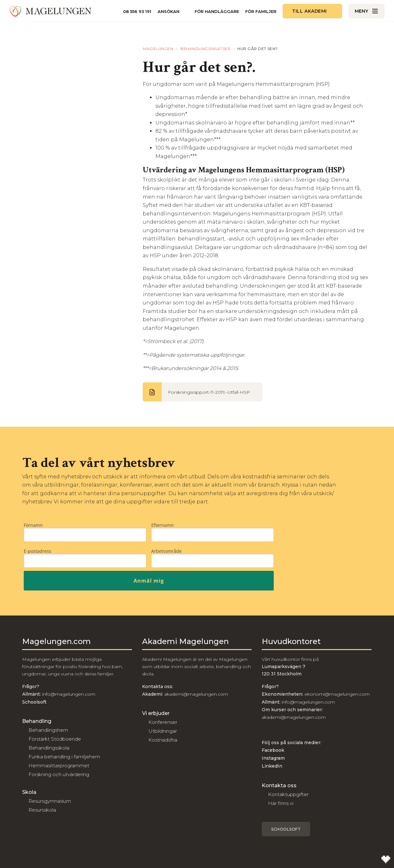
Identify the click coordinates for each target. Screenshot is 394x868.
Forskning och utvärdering (59, 774)
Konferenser (163, 722)
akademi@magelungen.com (196, 694)
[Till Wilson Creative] (386, 860)
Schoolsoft (286, 829)
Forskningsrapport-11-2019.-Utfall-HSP (209, 392)
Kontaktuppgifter (288, 794)
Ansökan (169, 12)
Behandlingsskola (49, 748)
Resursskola (42, 810)
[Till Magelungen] (51, 11)
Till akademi (310, 11)
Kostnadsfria (163, 740)
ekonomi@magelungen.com (337, 694)
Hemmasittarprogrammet (59, 766)
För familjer (261, 12)
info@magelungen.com (68, 694)
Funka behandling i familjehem (64, 757)
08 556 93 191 (137, 11)
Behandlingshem (48, 730)
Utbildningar (163, 731)
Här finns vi (281, 803)
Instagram (273, 758)
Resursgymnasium (50, 801)
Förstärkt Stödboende (55, 739)
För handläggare (217, 11)
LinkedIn (272, 766)
